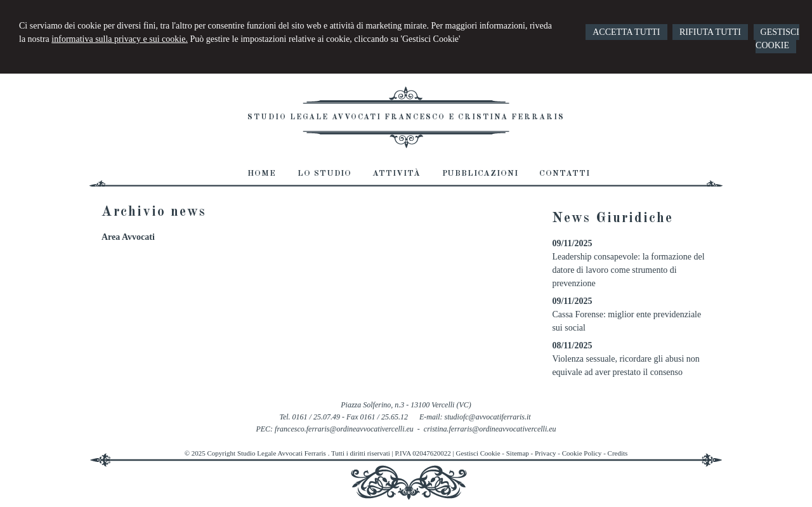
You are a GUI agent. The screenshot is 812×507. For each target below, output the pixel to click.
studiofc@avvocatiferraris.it (488, 417)
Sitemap (518, 453)
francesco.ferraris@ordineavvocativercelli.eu (344, 429)
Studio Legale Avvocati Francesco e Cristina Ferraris (406, 117)
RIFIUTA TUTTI (710, 32)
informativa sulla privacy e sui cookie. (120, 39)
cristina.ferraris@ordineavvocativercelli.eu (490, 429)
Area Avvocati (128, 237)
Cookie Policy (582, 453)
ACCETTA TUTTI (626, 32)
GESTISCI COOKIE (777, 39)
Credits (618, 453)
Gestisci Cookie (478, 453)
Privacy (546, 453)
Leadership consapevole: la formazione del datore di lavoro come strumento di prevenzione (628, 270)
